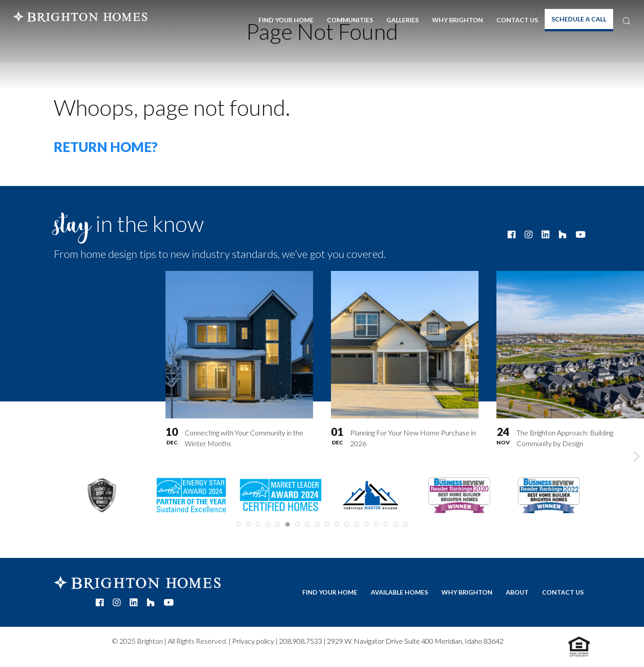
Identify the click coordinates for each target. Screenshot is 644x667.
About (517, 592)
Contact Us (517, 20)
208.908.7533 (301, 641)
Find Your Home (286, 20)
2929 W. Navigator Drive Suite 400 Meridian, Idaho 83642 (415, 641)
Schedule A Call (579, 19)
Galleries (402, 20)
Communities (350, 20)
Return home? (106, 147)
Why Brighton (458, 20)
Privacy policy (253, 641)
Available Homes (399, 592)
